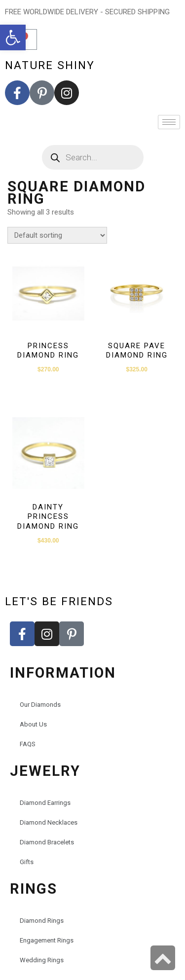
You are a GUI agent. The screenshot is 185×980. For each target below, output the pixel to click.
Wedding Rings (42, 960)
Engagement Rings (47, 940)
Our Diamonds (40, 705)
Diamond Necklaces (49, 822)
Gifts (27, 862)
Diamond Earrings (45, 803)
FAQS (28, 744)
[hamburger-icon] (169, 122)
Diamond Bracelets (47, 842)
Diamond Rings (42, 921)
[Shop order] (57, 235)
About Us (33, 724)
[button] (13, 37)
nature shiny (50, 65)
